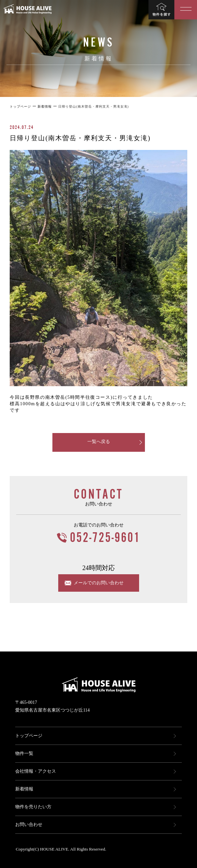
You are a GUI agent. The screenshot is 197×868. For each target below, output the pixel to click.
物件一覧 (24, 753)
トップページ (29, 736)
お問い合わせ (29, 825)
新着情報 (24, 789)
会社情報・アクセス (36, 771)
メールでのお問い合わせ (99, 583)
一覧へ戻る (99, 442)
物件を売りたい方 (33, 807)
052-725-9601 (105, 538)
